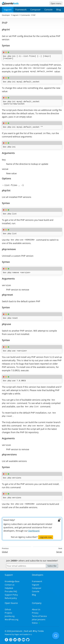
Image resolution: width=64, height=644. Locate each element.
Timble (41, 630)
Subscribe (52, 565)
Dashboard (34, 530)
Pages (17, 633)
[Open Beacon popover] (56, 636)
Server (59, 551)
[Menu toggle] (56, 3)
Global (5, 551)
